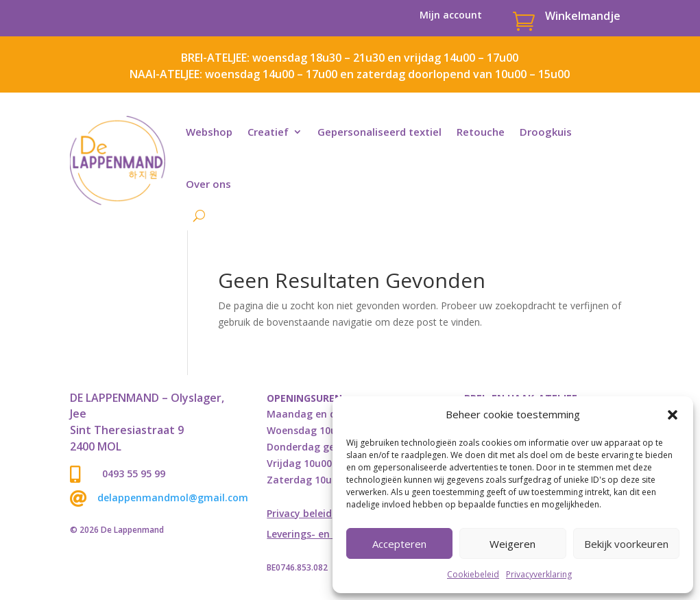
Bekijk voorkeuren (626, 544)
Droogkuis (546, 132)
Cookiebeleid (473, 574)
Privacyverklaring (539, 574)
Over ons (208, 184)
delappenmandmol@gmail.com (173, 497)
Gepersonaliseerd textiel (379, 132)
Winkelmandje (583, 16)
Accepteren (399, 544)
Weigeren (512, 544)
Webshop (209, 132)
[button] (673, 415)
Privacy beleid (299, 514)
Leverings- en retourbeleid (329, 535)
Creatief (268, 132)
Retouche (481, 132)
